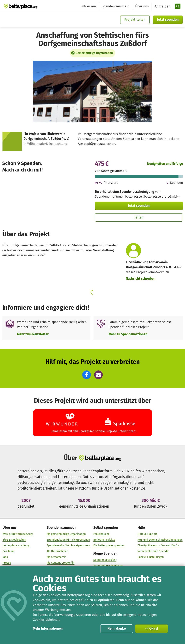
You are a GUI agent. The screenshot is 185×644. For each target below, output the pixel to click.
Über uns (142, 6)
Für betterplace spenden (109, 545)
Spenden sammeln (116, 6)
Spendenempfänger (109, 197)
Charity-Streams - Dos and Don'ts (158, 545)
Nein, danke (117, 628)
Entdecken (88, 6)
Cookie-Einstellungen (151, 557)
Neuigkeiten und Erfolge (165, 164)
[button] (87, 375)
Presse (7, 563)
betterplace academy (16, 545)
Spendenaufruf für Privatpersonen (68, 545)
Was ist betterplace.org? (18, 534)
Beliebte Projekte (104, 540)
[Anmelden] (162, 6)
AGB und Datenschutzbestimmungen (160, 540)
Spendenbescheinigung (108, 566)
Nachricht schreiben (141, 279)
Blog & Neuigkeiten (14, 540)
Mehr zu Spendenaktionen (128, 334)
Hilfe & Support (147, 534)
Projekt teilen (135, 20)
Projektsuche (101, 534)
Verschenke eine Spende (153, 551)
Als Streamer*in (56, 557)
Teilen (139, 217)
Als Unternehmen (57, 551)
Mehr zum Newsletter (33, 334)
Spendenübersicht (105, 560)
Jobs (5, 557)
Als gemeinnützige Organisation (66, 534)
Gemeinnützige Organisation (94, 53)
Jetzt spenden (168, 20)
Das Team (8, 551)
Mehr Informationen (48, 629)
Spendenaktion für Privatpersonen (68, 540)
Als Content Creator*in (61, 563)
